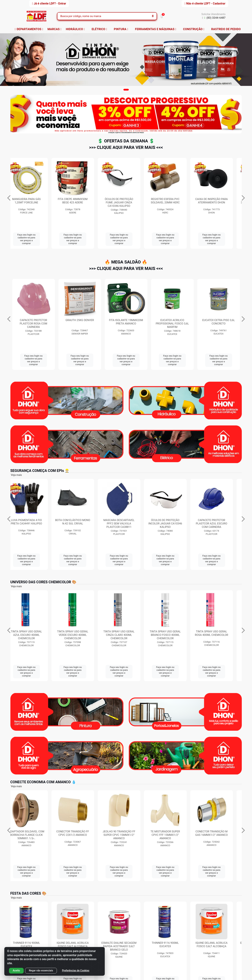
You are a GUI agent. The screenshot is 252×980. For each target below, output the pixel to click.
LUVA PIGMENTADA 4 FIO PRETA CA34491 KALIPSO (33, 522)
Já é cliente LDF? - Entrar (49, 4)
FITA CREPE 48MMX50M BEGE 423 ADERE (126, 201)
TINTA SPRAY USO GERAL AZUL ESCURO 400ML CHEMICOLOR (33, 635)
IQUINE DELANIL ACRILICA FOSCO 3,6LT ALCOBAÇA (80, 945)
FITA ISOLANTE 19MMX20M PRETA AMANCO (172, 322)
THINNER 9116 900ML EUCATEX (33, 945)
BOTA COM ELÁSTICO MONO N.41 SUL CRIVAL (33, 322)
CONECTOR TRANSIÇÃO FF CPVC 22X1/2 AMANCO (80, 833)
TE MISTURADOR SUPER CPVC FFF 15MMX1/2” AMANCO (172, 835)
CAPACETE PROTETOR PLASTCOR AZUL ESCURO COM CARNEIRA (219, 524)
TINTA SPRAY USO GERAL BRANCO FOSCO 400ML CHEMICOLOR (172, 635)
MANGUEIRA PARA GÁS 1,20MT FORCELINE (80, 201)
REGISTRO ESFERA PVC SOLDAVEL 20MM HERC (219, 201)
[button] (126, 90)
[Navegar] (9, 198)
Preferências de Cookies (76, 970)
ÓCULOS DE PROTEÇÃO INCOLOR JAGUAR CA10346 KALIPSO (172, 524)
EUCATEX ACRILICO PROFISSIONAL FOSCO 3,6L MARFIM (219, 324)
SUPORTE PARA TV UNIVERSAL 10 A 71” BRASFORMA (33, 202)
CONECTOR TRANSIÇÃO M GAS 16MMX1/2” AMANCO (219, 833)
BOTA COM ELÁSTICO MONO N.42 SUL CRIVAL (80, 522)
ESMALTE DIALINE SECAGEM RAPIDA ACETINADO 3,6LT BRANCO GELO (126, 946)
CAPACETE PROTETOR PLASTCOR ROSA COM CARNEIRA (80, 324)
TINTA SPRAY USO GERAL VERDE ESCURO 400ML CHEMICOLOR (80, 635)
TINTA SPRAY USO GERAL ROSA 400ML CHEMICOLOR (219, 633)
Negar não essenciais (41, 970)
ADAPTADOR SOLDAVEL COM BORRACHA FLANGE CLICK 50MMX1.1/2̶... (33, 835)
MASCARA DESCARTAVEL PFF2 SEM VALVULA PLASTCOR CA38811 (126, 524)
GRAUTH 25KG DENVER (126, 320)
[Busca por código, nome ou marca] (103, 16)
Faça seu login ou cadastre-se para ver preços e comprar (34, 239)
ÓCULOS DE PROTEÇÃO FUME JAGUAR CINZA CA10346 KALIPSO (172, 202)
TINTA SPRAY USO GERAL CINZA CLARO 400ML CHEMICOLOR (126, 635)
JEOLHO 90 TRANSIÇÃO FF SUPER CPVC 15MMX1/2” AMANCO (126, 835)
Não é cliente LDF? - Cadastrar (205, 4)
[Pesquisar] (153, 16)
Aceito (16, 970)
